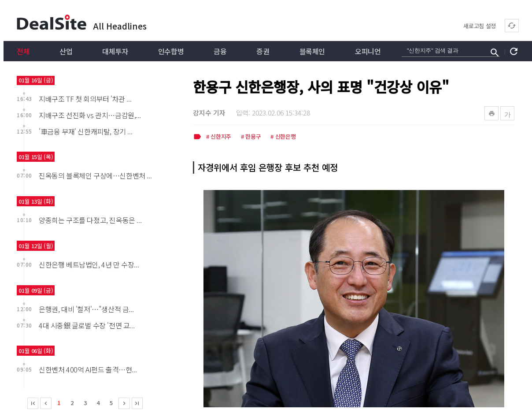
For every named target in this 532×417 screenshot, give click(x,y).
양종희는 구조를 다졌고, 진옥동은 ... (90, 220)
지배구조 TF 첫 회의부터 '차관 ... (85, 99)
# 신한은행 (283, 137)
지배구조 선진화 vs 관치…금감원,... (90, 115)
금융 (220, 51)
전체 (23, 51)
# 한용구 (251, 137)
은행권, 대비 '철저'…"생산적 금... (86, 309)
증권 (263, 51)
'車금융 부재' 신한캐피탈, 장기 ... (85, 131)
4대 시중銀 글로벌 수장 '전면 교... (87, 325)
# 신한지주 (219, 137)
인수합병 (171, 51)
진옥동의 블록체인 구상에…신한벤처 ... (95, 175)
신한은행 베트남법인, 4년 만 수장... (89, 264)
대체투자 (115, 51)
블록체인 (312, 51)
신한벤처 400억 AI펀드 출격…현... (88, 369)
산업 (66, 51)
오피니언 (368, 51)
